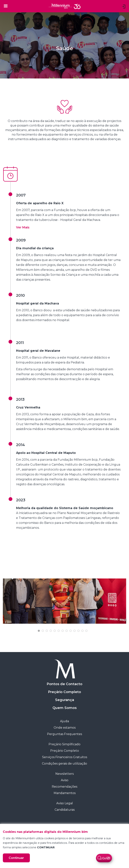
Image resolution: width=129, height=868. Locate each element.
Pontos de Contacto (64, 684)
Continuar (16, 858)
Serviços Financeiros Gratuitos (65, 757)
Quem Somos (65, 708)
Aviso (65, 780)
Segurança (65, 700)
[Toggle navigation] (6, 6)
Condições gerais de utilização (64, 764)
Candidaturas (65, 810)
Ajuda (64, 721)
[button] (23, 227)
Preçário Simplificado (64, 744)
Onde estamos (65, 728)
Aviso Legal (65, 803)
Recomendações (64, 787)
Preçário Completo (64, 692)
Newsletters (64, 774)
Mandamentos (65, 793)
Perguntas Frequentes (64, 734)
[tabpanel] (64, 601)
